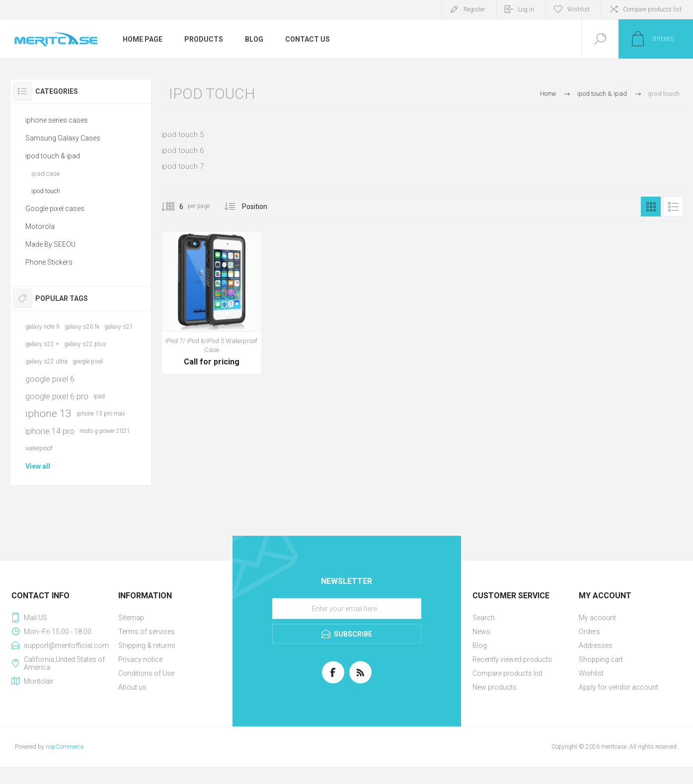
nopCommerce (65, 747)
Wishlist (591, 673)
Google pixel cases (55, 209)
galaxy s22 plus (85, 344)
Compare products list (652, 9)
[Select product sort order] (262, 207)
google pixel (88, 361)
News (481, 632)
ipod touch (46, 191)
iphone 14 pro (50, 431)
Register (474, 9)
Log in (526, 9)
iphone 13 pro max (101, 414)
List (673, 207)
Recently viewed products (512, 659)
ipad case (45, 174)
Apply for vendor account (618, 687)
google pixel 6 (50, 379)
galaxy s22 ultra (46, 361)
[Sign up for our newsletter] (347, 609)
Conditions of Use (146, 673)
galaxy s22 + (42, 344)
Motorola (40, 226)
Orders (589, 632)
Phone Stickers (49, 262)
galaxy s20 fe (82, 327)
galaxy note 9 (42, 327)
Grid (651, 207)
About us (132, 687)
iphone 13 (48, 414)
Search (484, 618)
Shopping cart (601, 659)
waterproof (39, 448)
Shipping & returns (147, 645)
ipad (99, 396)
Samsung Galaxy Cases (63, 138)
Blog (480, 645)
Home (548, 94)
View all (38, 466)
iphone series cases (57, 120)
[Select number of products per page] (174, 207)
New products (495, 687)
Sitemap (131, 618)
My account (597, 618)
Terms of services (147, 632)
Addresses (596, 645)
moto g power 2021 (105, 431)
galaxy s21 (119, 327)
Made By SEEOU (50, 244)
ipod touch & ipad (53, 156)
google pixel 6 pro (57, 396)
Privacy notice (140, 659)
